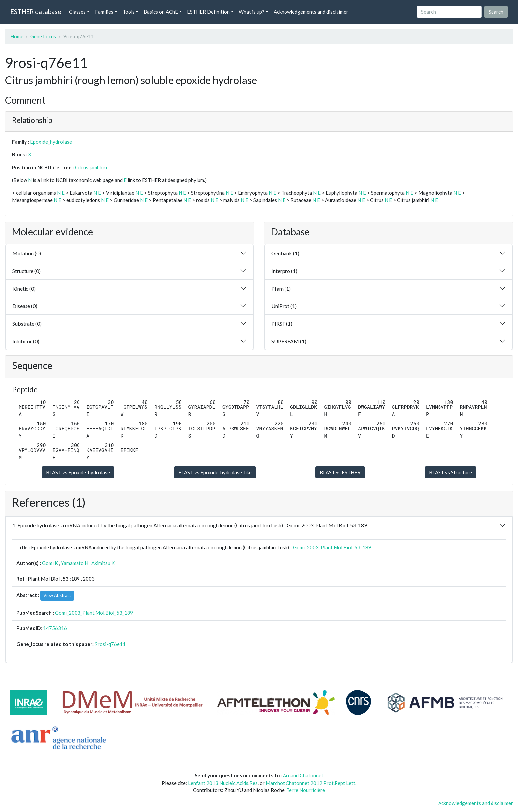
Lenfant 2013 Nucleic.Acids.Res (223, 783)
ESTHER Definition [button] (208, 12)
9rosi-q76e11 (110, 644)
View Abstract (57, 595)
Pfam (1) (281, 288)
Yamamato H (75, 563)
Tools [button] (129, 12)
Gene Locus (43, 36)
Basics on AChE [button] (161, 12)
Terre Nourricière (306, 790)
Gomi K (50, 563)
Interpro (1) (284, 271)
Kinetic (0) (24, 288)
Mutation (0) (27, 253)
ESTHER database (36, 11)
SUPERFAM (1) (289, 341)
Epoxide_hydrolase (51, 142)
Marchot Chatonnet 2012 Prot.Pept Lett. (311, 783)
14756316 (55, 628)
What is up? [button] (252, 12)
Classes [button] (77, 12)
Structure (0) (26, 271)
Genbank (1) (285, 253)
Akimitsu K (103, 563)
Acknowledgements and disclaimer (311, 12)
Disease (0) (25, 306)
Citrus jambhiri (91, 167)
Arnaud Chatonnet (303, 775)
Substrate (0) (27, 324)
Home (17, 36)
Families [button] (104, 12)
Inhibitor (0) (26, 341)
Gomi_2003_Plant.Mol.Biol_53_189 (332, 547)
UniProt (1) (284, 306)
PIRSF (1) (282, 324)
